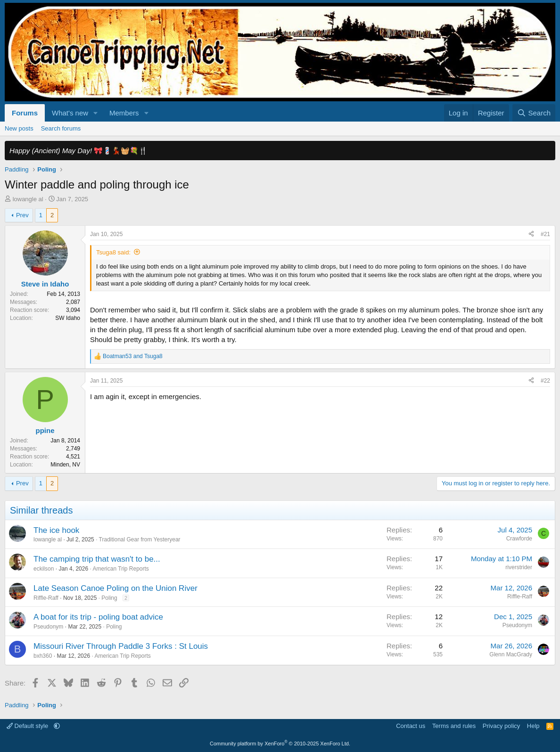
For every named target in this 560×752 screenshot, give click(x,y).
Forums (25, 113)
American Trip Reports (120, 569)
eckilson (44, 569)
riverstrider (519, 567)
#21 (545, 234)
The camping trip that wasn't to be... (97, 559)
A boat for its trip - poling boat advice (98, 617)
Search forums (61, 128)
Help (533, 726)
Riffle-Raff (46, 598)
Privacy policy (501, 726)
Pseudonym (48, 627)
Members (124, 113)
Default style (28, 726)
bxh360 (43, 656)
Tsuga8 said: (113, 252)
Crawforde (519, 539)
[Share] (531, 234)
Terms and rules (454, 726)
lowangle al (28, 199)
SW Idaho (68, 318)
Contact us (411, 726)
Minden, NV (65, 465)
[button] (96, 113)
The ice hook (56, 530)
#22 (545, 381)
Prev (22, 215)
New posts (19, 128)
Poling (109, 598)
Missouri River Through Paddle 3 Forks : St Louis (121, 646)
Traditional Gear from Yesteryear (140, 539)
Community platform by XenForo (280, 744)
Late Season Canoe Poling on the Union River (115, 588)
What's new (70, 113)
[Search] (534, 113)
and (133, 356)
